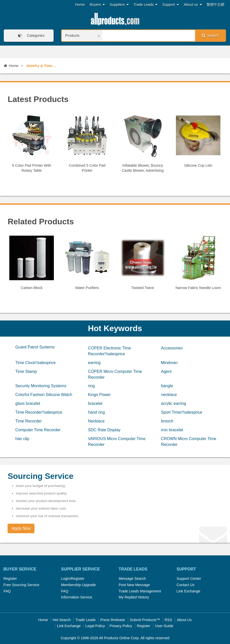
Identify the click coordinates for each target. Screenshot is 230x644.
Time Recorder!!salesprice (39, 412)
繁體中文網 (215, 5)
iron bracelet (172, 430)
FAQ (7, 591)
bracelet (95, 403)
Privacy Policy (121, 626)
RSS (168, 620)
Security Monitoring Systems (41, 386)
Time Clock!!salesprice (35, 363)
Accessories (172, 348)
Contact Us (185, 585)
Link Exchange (188, 591)
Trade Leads (145, 5)
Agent (166, 371)
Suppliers (119, 5)
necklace (169, 395)
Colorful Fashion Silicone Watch (44, 395)
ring (91, 386)
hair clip (22, 439)
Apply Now (21, 528)
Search (210, 35)
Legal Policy (95, 626)
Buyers (97, 5)
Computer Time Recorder (38, 430)
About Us (184, 620)
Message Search (132, 579)
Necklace (96, 421)
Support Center (189, 579)
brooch (167, 421)
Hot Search (62, 620)
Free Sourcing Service (21, 585)
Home (80, 5)
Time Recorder (29, 421)
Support (170, 5)
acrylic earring (174, 403)
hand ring (97, 412)
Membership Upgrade (79, 585)
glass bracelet (28, 403)
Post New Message (134, 585)
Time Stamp (26, 371)
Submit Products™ (145, 620)
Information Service (77, 597)
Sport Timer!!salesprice (182, 412)
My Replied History (134, 597)
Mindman (169, 363)
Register (10, 579)
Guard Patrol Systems (35, 347)
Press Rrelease (113, 620)
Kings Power (99, 395)
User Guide (164, 626)
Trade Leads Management (140, 591)
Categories (30, 36)
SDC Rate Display (104, 430)
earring (94, 363)
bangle (167, 386)
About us (193, 5)
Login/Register (73, 579)
